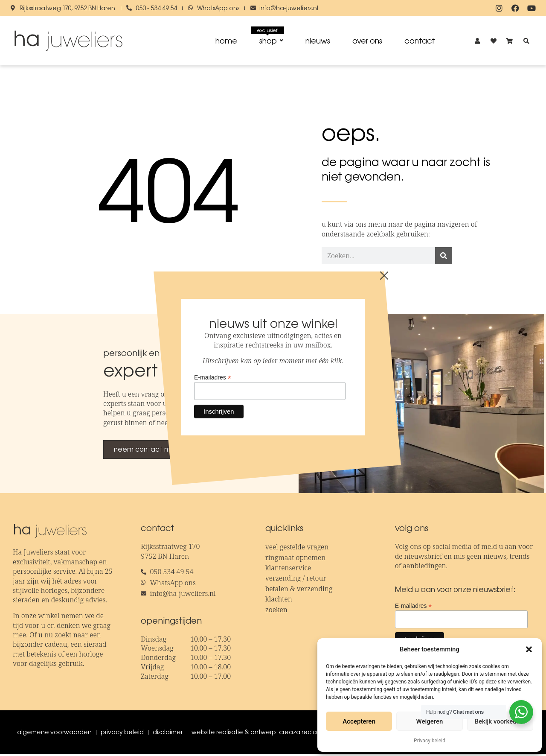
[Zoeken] (444, 257)
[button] (529, 649)
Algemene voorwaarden (54, 734)
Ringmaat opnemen (296, 559)
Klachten (279, 601)
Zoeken (276, 611)
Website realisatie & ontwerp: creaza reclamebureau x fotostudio (288, 734)
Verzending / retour (296, 580)
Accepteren (359, 721)
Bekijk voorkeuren (500, 721)
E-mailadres (414, 607)
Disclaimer (168, 734)
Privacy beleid (430, 741)
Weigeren (430, 721)
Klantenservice (288, 569)
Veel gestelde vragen (297, 549)
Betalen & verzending (299, 590)
